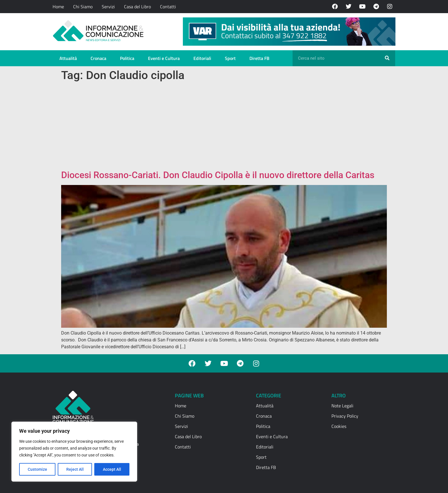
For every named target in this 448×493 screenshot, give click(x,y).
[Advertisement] (224, 127)
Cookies (339, 426)
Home (58, 7)
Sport (230, 58)
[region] (74, 452)
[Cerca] (387, 58)
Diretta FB (259, 58)
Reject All (75, 469)
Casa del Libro (137, 7)
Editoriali (202, 58)
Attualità (68, 58)
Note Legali (342, 406)
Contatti (168, 7)
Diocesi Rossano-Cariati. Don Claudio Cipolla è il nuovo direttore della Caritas (218, 175)
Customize (37, 469)
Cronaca (98, 58)
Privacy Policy (345, 416)
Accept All (112, 469)
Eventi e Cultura (164, 58)
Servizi (108, 7)
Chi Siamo (83, 7)
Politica (127, 58)
